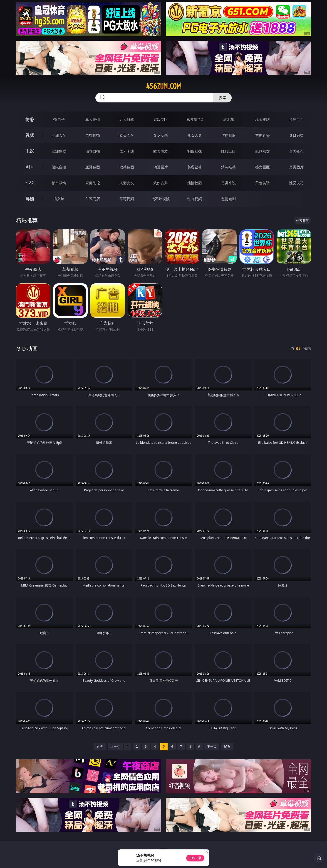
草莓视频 (127, 199)
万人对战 (127, 119)
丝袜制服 (228, 135)
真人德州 (93, 119)
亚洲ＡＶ (59, 135)
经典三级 (228, 151)
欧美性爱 (161, 151)
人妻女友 (127, 183)
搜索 (223, 98)
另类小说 (228, 183)
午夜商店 (93, 199)
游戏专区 (161, 119)
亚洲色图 (93, 167)
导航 (30, 199)
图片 (30, 167)
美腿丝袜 (195, 167)
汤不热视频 (161, 199)
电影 (30, 151)
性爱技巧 (296, 183)
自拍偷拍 (93, 135)
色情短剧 (228, 199)
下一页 (212, 746)
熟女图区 (263, 167)
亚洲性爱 (59, 151)
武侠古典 (161, 183)
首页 (100, 746)
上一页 (115, 746)
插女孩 (59, 199)
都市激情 (59, 183)
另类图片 (296, 167)
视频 (30, 135)
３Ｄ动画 (161, 135)
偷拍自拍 (93, 151)
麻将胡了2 (194, 119)
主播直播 (263, 135)
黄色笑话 (263, 183)
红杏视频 (195, 199)
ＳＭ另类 (296, 135)
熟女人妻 (195, 135)
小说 (30, 183)
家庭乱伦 (93, 183)
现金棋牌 (263, 119)
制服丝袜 (195, 151)
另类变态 (296, 151)
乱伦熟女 (263, 151)
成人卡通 (127, 151)
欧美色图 (127, 167)
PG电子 (59, 119)
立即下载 (195, 858)
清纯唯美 (228, 167)
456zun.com (163, 86)
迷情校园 (195, 183)
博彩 (30, 119)
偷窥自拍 (59, 167)
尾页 (227, 746)
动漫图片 (161, 167)
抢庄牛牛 (296, 119)
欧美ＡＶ (127, 135)
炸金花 (228, 119)
